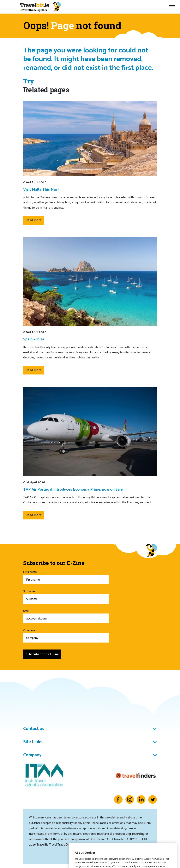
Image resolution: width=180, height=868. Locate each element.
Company (66, 635)
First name (66, 577)
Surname (66, 597)
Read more (34, 220)
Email (66, 616)
